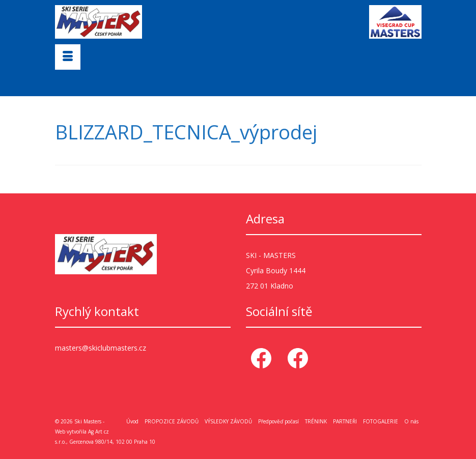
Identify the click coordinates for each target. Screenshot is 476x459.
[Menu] (68, 57)
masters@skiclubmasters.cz (101, 348)
